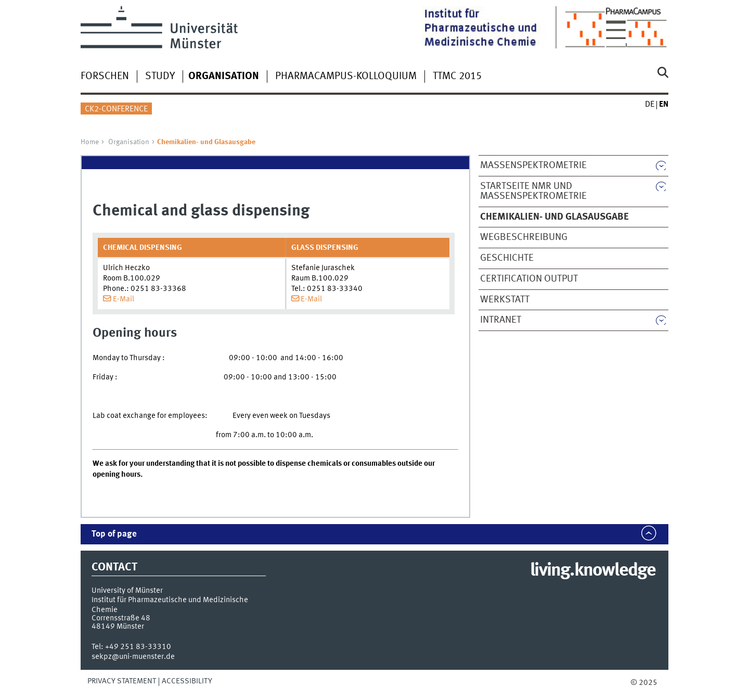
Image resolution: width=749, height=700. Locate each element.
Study (160, 77)
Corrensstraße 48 (121, 618)
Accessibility (187, 681)
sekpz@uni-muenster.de (133, 657)
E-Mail (124, 299)
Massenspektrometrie (533, 166)
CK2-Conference (116, 109)
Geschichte (507, 258)
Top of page (114, 534)
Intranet (501, 320)
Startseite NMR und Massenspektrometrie (533, 191)
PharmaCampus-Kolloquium (346, 77)
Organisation (129, 142)
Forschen (105, 77)
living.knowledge (593, 571)
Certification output (529, 279)
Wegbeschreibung (524, 237)
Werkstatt (505, 300)
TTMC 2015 (457, 77)
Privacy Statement (122, 681)
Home (90, 142)
